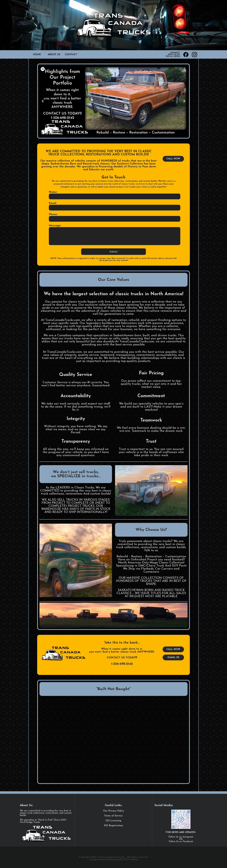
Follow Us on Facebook (181, 842)
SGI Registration (113, 826)
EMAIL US (173, 657)
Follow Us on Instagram (181, 837)
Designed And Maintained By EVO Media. (114, 860)
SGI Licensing (113, 821)
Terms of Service (113, 816)
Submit (113, 252)
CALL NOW (173, 159)
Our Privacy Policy (113, 811)
